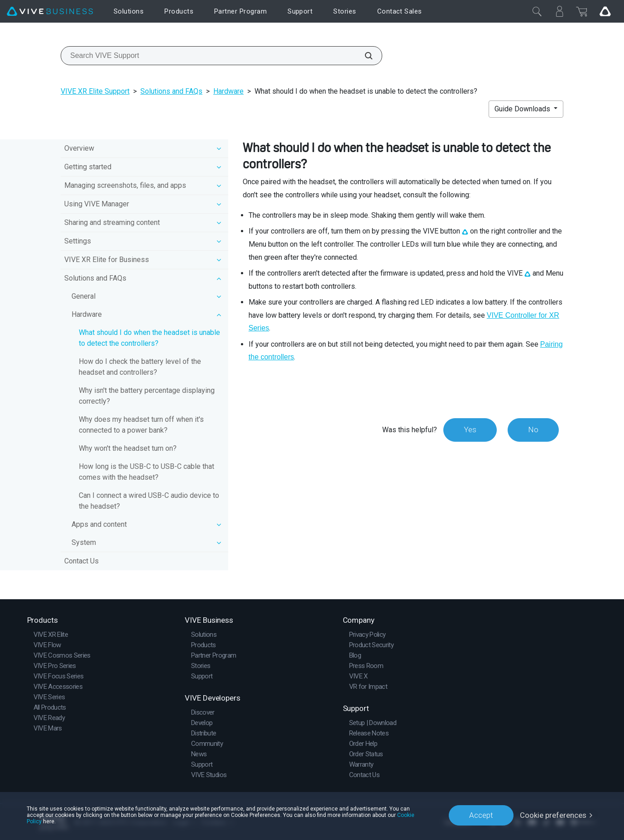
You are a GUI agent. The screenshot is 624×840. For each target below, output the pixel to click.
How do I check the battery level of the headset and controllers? (140, 367)
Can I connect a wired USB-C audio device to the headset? (149, 501)
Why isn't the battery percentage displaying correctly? (147, 396)
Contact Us (82, 561)
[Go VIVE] (605, 11)
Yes (470, 430)
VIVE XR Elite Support (95, 91)
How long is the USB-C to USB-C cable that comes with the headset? (146, 472)
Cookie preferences (553, 815)
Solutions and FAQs (171, 91)
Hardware (228, 91)
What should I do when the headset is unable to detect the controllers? (149, 338)
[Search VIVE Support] (364, 56)
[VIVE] (50, 12)
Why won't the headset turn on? (128, 448)
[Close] (537, 11)
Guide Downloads (523, 109)
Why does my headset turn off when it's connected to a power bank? (141, 425)
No (533, 430)
